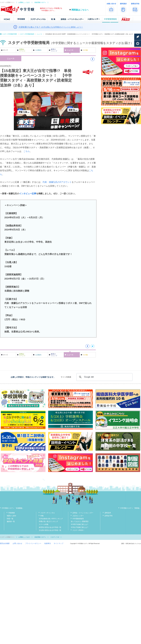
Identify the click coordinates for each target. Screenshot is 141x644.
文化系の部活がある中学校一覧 (50, 530)
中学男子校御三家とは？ (80, 524)
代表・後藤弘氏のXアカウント (57, 182)
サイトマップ (59, 543)
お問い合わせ (17, 543)
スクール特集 (44, 524)
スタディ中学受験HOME (10, 34)
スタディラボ (55, 537)
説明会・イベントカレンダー (83, 513)
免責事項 (47, 543)
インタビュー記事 (28, 194)
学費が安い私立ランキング (48, 521)
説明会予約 (109, 516)
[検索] (104, 377)
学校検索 (12, 513)
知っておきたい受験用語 (80, 521)
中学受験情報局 (78, 519)
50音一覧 (10, 519)
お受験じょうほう (24, 2)
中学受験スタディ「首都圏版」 (13, 508)
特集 (42, 516)
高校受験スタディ (40, 2)
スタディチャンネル (48, 513)
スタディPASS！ (79, 530)
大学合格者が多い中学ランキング (51, 519)
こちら (27, 151)
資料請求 (108, 513)
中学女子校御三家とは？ (80, 527)
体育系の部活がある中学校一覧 (50, 527)
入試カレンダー (78, 516)
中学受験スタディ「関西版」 (131, 508)
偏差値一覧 (11, 521)
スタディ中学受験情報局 (27, 34)
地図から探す (12, 516)
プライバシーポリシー (33, 543)
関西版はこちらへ (80, 10)
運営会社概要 (5, 543)
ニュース (40, 34)
